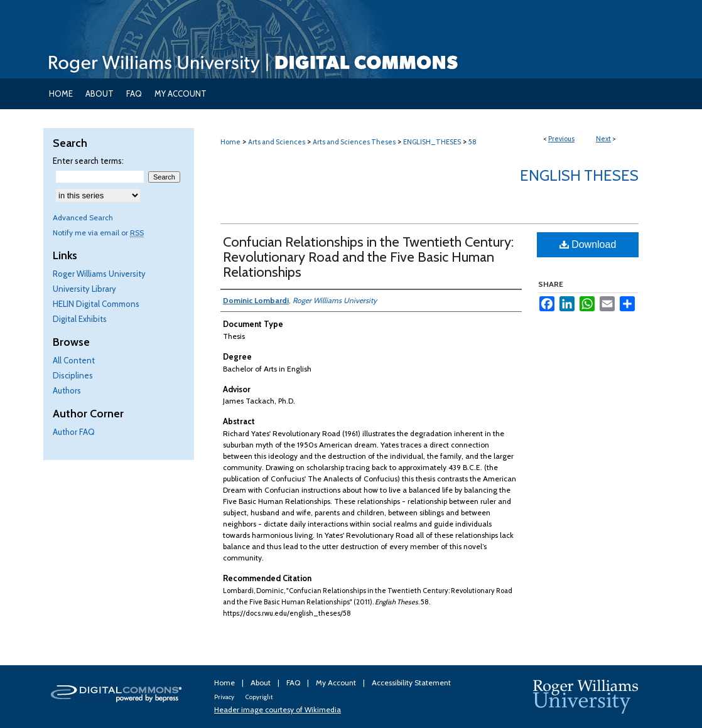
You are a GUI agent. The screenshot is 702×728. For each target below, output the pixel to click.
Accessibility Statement (411, 682)
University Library (84, 289)
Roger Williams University (99, 274)
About (262, 682)
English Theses (579, 175)
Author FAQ (74, 432)
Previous (561, 139)
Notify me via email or (98, 233)
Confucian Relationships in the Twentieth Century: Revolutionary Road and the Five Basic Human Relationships (368, 257)
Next (603, 139)
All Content (74, 360)
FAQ (294, 682)
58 (472, 142)
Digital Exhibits (80, 319)
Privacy (225, 697)
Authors (67, 390)
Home (230, 142)
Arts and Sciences (277, 142)
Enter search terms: (88, 161)
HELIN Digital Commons (96, 304)
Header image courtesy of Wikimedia (278, 709)
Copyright (259, 697)
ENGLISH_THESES (432, 142)
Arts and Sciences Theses (354, 142)
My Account (337, 682)
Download (588, 244)
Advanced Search (83, 217)
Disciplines (73, 375)
